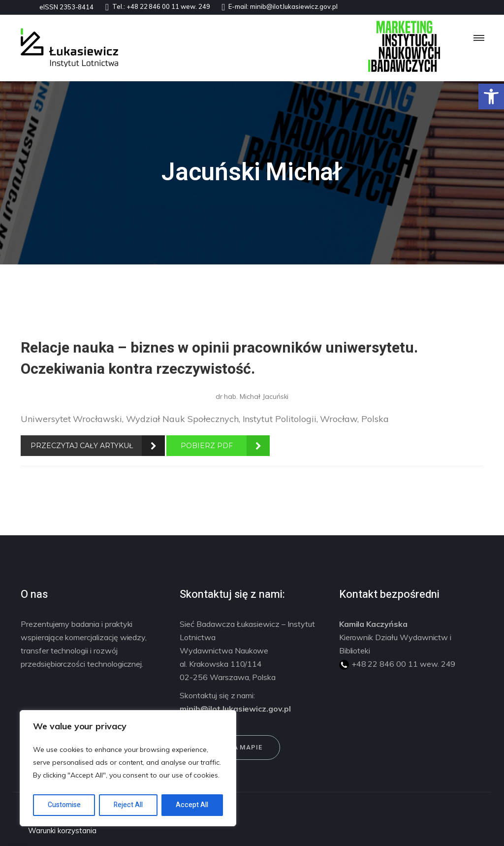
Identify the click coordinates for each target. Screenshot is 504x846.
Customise (64, 805)
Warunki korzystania (62, 830)
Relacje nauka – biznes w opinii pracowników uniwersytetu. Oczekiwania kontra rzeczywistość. (219, 359)
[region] (128, 768)
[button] (491, 97)
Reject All (128, 805)
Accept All (192, 805)
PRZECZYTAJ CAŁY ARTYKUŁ (82, 446)
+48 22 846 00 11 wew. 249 (168, 6)
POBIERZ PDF (207, 446)
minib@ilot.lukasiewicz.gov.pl (294, 6)
